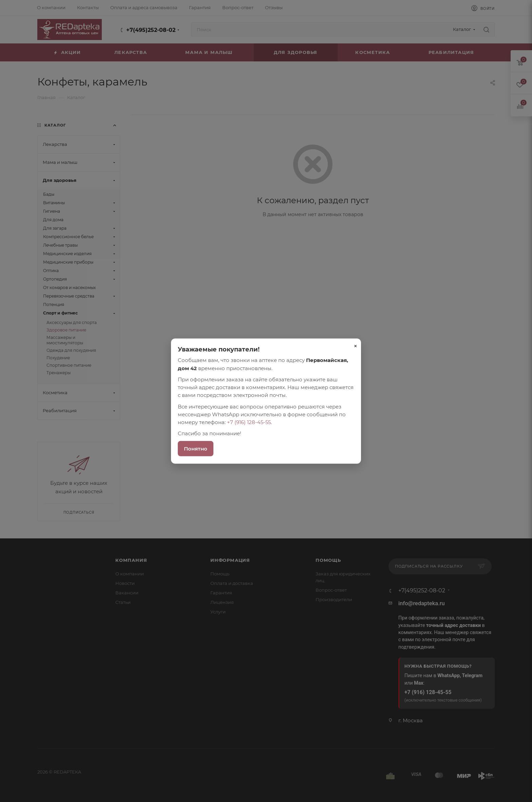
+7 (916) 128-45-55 (249, 422)
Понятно (196, 448)
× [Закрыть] (356, 346)
